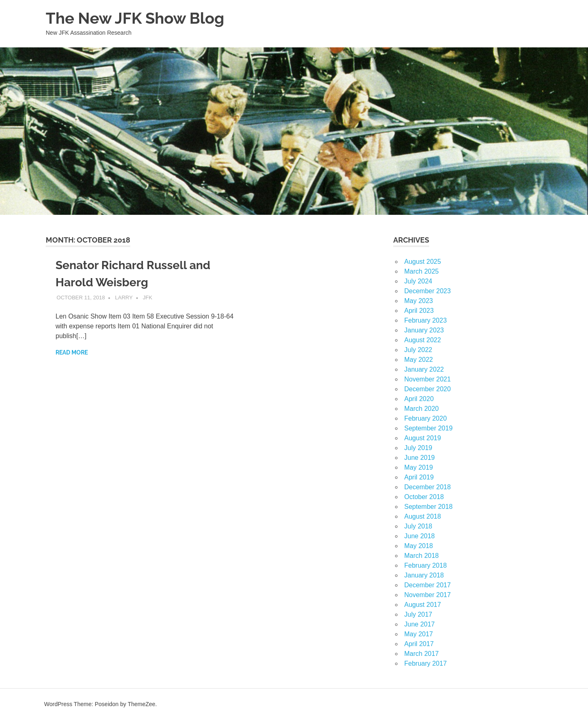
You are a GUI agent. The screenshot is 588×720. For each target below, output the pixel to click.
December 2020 (428, 389)
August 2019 (423, 438)
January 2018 (424, 575)
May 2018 (419, 546)
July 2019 (418, 448)
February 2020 (425, 418)
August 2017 (423, 605)
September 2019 (428, 428)
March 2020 (422, 409)
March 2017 (422, 654)
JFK (148, 298)
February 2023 (425, 320)
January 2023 (424, 330)
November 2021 (428, 379)
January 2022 (424, 369)
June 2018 (420, 536)
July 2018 (418, 526)
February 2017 (425, 663)
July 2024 (418, 281)
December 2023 (428, 291)
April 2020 (419, 399)
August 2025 (423, 262)
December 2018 (428, 487)
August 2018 (423, 516)
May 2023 (419, 301)
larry (124, 298)
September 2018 (428, 507)
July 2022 (418, 350)
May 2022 (419, 360)
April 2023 (419, 311)
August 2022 (423, 340)
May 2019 (419, 467)
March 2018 (422, 556)
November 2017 (428, 595)
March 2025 (422, 271)
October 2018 (424, 497)
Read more (72, 352)
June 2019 (420, 458)
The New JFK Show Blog (135, 18)
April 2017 (419, 644)
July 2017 (418, 614)
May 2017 (419, 634)
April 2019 (419, 477)
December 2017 (428, 585)
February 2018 (425, 565)
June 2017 (420, 624)
